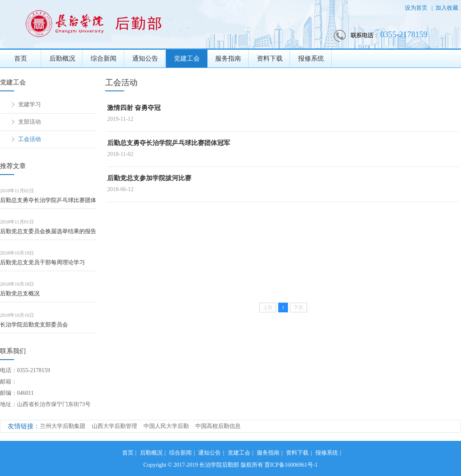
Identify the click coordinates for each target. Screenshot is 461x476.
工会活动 (30, 139)
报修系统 (311, 58)
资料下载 (270, 58)
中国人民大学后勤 (166, 426)
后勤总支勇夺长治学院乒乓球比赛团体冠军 (48, 203)
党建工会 (187, 58)
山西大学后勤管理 (114, 426)
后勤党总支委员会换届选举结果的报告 (48, 231)
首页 (21, 58)
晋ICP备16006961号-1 (291, 465)
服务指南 (228, 58)
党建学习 (30, 104)
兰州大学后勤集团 (63, 426)
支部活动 (30, 122)
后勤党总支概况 (20, 294)
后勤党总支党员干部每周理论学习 (42, 262)
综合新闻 (104, 58)
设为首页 (417, 8)
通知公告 (145, 58)
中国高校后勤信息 (218, 426)
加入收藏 (447, 8)
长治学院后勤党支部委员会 (34, 325)
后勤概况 (62, 58)
